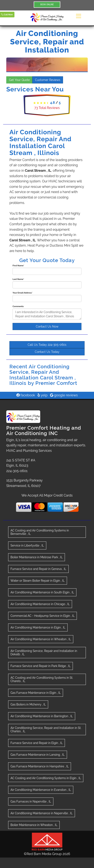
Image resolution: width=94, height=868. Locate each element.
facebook (26, 395)
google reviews (64, 395)
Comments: (18, 306)
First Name (18, 266)
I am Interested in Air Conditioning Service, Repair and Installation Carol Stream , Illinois (47, 314)
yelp (42, 395)
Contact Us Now (47, 326)
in (40, 532)
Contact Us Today (47, 352)
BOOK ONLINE (47, 4)
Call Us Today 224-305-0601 (47, 345)
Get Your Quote (19, 80)
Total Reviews (47, 108)
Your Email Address (23, 293)
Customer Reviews (48, 80)
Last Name (18, 279)
